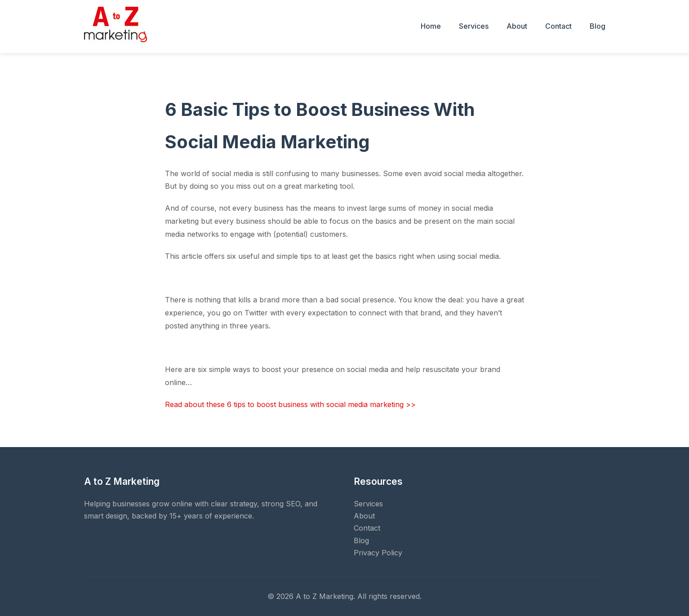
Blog (598, 26)
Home (431, 26)
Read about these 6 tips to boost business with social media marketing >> (290, 404)
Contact (558, 26)
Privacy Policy (378, 553)
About (517, 26)
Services (474, 26)
